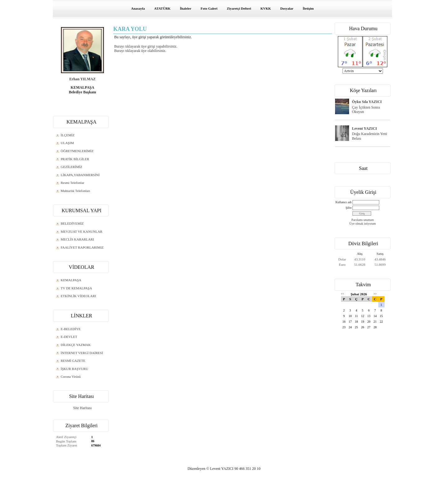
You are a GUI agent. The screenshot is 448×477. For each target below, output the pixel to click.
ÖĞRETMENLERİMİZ (77, 151)
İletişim (308, 8)
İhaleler (186, 8)
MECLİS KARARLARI (77, 239)
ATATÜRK (163, 8)
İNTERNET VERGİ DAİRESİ (82, 353)
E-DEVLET (69, 337)
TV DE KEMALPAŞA (76, 288)
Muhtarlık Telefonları (75, 191)
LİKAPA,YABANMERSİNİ (80, 175)
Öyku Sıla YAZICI (367, 102)
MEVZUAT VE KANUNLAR (82, 231)
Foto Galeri (209, 8)
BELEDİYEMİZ (72, 223)
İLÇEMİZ (68, 135)
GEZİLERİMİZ (72, 167)
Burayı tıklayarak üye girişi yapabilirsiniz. (146, 46)
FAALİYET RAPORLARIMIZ (82, 247)
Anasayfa (138, 8)
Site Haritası (82, 408)
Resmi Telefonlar (72, 183)
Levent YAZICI (364, 129)
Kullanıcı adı (343, 202)
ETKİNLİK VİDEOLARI (78, 296)
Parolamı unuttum (363, 220)
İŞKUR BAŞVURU (74, 369)
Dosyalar (287, 8)
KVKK (266, 8)
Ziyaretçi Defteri (239, 8)
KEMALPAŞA (71, 280)
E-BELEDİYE (71, 329)
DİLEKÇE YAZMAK (76, 345)
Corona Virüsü (71, 376)
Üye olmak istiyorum (363, 224)
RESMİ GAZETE (73, 361)
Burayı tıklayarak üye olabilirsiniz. (140, 51)
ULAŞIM (67, 143)
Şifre (349, 208)
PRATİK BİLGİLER (75, 159)
